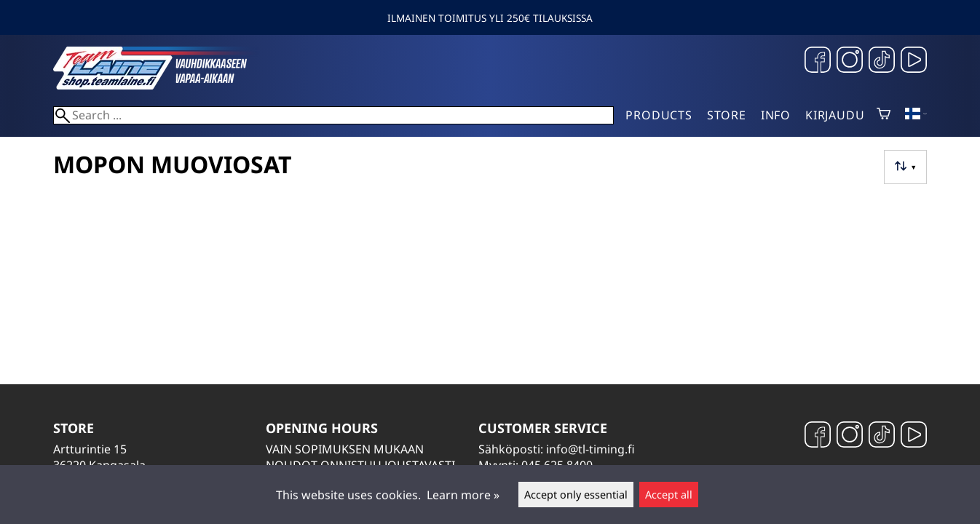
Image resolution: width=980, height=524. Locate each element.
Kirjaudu (835, 115)
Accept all (669, 495)
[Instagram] (850, 61)
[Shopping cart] (884, 115)
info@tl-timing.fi (590, 449)
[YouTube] (914, 61)
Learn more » (463, 495)
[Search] (333, 115)
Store (727, 115)
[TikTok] (882, 61)
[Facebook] (818, 61)
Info (776, 115)
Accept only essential (576, 495)
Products (659, 115)
